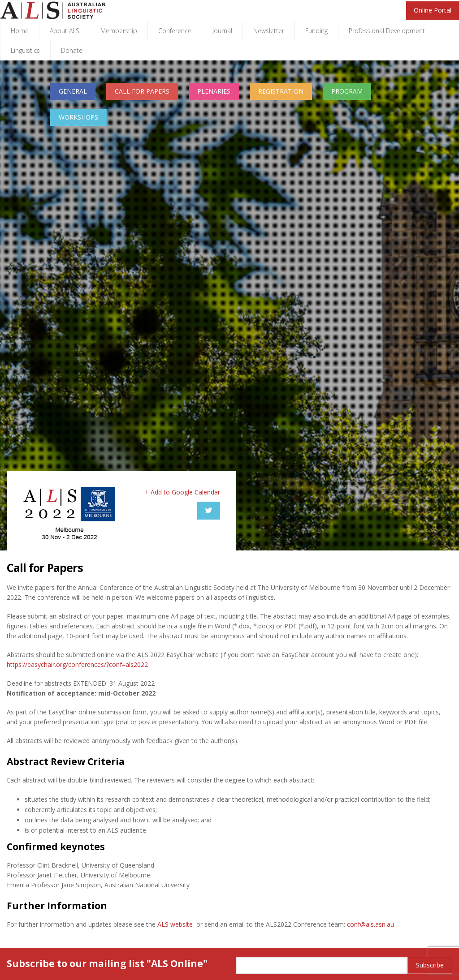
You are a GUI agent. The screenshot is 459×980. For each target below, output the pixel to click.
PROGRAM (347, 91)
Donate (72, 50)
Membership (119, 31)
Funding (316, 31)
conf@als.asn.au (370, 924)
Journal (222, 31)
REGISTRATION (281, 91)
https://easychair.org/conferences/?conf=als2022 (77, 664)
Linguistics (25, 50)
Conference (175, 31)
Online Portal (433, 10)
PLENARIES (214, 91)
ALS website (175, 924)
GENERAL (73, 91)
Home (20, 31)
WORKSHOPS (78, 117)
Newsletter (269, 31)
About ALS (65, 31)
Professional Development (387, 31)
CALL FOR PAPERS (142, 91)
